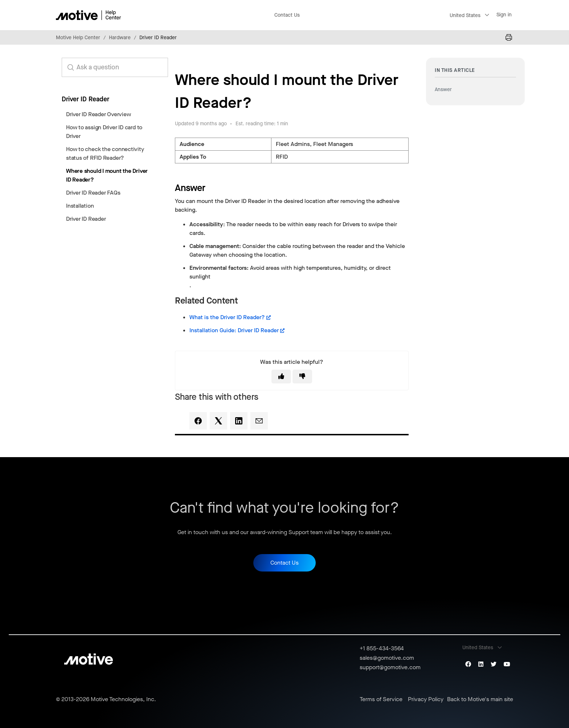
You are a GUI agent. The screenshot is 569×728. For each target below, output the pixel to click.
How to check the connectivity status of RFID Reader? (105, 153)
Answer (443, 90)
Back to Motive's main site (480, 699)
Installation (80, 206)
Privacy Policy (426, 699)
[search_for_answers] (115, 67)
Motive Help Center (78, 38)
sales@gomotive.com (387, 658)
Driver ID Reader (158, 38)
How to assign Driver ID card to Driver (104, 132)
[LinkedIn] (239, 421)
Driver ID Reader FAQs (93, 193)
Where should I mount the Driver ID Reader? (107, 175)
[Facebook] (198, 421)
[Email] (259, 421)
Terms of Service (381, 699)
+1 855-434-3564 (382, 648)
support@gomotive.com (390, 667)
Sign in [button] (504, 15)
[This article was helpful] (281, 377)
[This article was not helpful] (302, 377)
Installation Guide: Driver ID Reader (234, 330)
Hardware (120, 38)
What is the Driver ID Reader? (227, 317)
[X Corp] (218, 421)
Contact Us (287, 15)
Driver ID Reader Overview (98, 114)
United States (465, 15)
